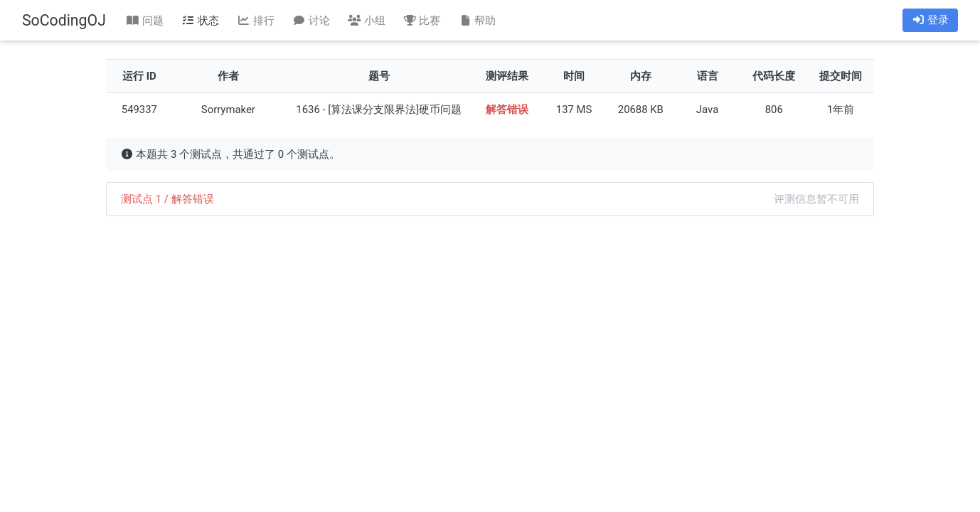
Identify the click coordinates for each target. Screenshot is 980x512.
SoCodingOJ (64, 20)
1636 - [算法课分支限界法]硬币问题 (379, 110)
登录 (930, 20)
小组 (366, 21)
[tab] (490, 199)
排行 (255, 21)
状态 (201, 21)
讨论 (311, 21)
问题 (145, 21)
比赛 (422, 21)
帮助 (477, 21)
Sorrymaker (228, 110)
